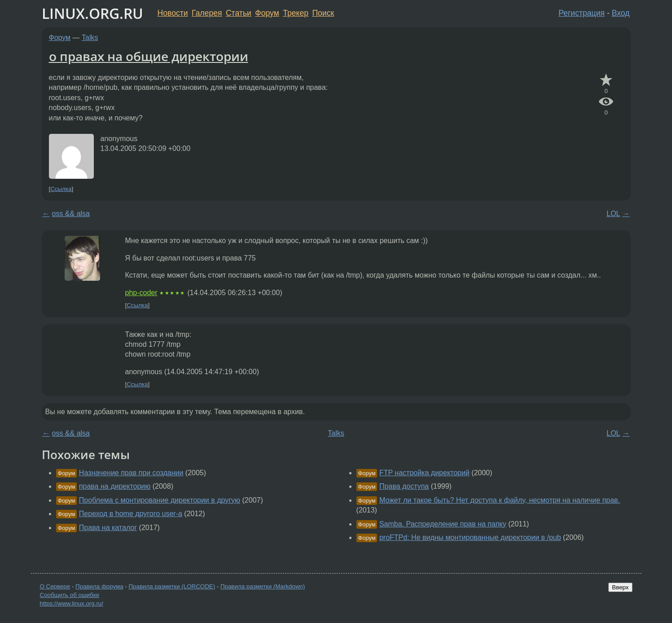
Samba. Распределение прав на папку (443, 524)
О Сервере (55, 586)
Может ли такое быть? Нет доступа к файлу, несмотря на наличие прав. (500, 500)
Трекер (296, 13)
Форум (267, 13)
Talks (90, 38)
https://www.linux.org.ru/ (72, 603)
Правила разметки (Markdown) (263, 586)
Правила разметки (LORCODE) (172, 586)
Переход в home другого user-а (131, 514)
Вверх (620, 587)
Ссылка (61, 189)
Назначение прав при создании (131, 473)
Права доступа (404, 486)
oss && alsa (71, 214)
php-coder (141, 293)
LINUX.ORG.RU (92, 13)
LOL (613, 214)
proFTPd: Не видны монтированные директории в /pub (470, 537)
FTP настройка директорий (424, 473)
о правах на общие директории (149, 56)
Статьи (239, 13)
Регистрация (582, 13)
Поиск (323, 13)
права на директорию (115, 486)
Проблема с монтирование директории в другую (160, 500)
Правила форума (99, 586)
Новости (173, 13)
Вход (621, 13)
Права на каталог (108, 528)
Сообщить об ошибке (70, 595)
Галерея (207, 13)
